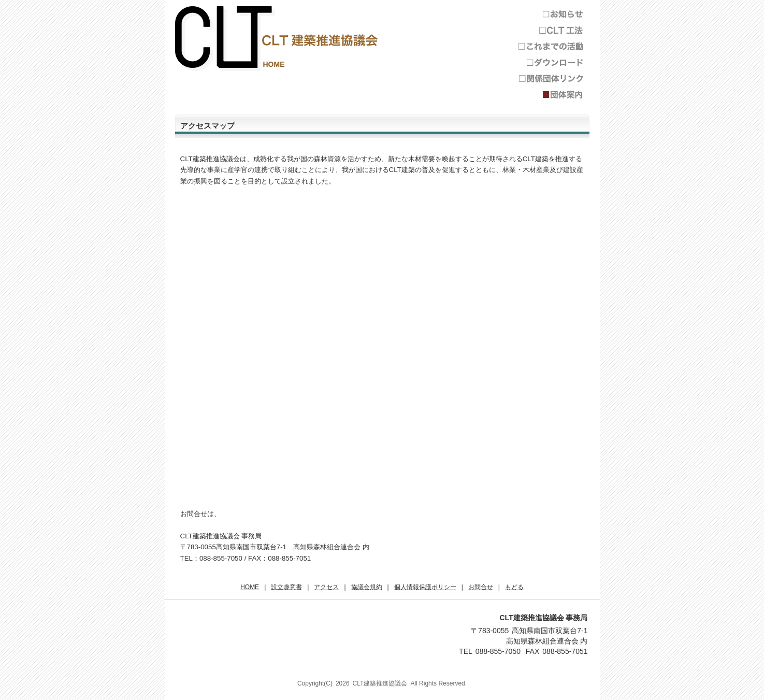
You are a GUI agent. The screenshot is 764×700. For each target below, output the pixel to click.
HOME (274, 64)
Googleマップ (387, 353)
